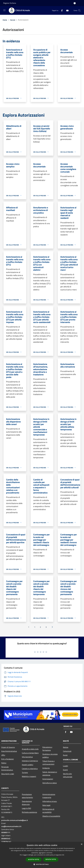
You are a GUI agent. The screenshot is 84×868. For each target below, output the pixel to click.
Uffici (3, 755)
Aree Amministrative (9, 751)
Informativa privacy (50, 801)
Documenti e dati (8, 774)
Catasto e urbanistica (30, 769)
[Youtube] (66, 10)
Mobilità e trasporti (29, 776)
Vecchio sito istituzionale (68, 775)
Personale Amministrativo (7, 768)
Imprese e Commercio (30, 761)
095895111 (6, 832)
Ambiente (46, 768)
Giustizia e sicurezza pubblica (50, 756)
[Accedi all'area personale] (75, 3)
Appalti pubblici (28, 765)
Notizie (66, 747)
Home (5, 20)
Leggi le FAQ (26, 808)
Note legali (46, 805)
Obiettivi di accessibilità (51, 816)
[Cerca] (79, 10)
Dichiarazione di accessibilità (48, 811)
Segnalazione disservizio (27, 803)
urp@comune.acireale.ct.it (11, 826)
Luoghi (66, 766)
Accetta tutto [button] (34, 859)
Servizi (13, 20)
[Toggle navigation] (4, 10)
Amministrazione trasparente (49, 796)
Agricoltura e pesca (50, 783)
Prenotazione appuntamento (27, 796)
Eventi (65, 770)
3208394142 (6, 842)
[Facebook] (61, 10)
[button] (42, 864)
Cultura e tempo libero (30, 753)
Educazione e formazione (47, 749)
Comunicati (67, 751)
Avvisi (65, 755)
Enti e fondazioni (8, 759)
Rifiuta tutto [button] (51, 859)
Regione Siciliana (10, 3)
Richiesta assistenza (29, 812)
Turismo (25, 772)
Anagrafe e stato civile (30, 749)
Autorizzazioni (48, 779)
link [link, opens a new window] (63, 855)
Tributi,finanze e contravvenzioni (48, 763)
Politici (4, 763)
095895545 (6, 839)
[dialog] (42, 855)
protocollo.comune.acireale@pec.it (15, 820)
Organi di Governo (8, 747)
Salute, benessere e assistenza (50, 773)
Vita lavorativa (27, 757)
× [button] (82, 844)
